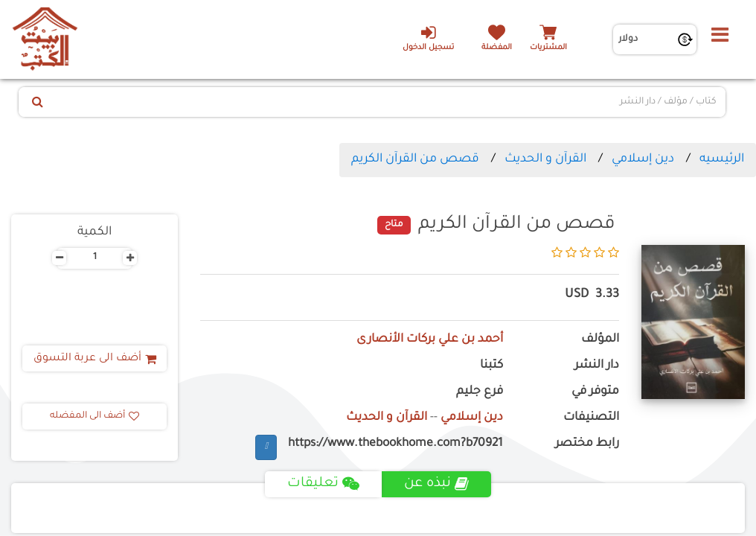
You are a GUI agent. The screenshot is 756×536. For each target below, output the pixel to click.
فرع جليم (480, 392)
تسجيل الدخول (428, 38)
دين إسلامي (643, 159)
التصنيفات (591, 418)
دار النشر (597, 366)
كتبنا (491, 366)
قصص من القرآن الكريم (415, 159)
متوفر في (595, 392)
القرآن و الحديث (545, 159)
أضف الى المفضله (94, 416)
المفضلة (497, 48)
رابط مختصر (587, 444)
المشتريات (548, 48)
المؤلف (600, 340)
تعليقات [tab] (323, 484)
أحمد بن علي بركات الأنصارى (430, 340)
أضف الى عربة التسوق (95, 359)
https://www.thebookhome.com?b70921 (395, 444)
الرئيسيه (722, 159)
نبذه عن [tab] (436, 484)
